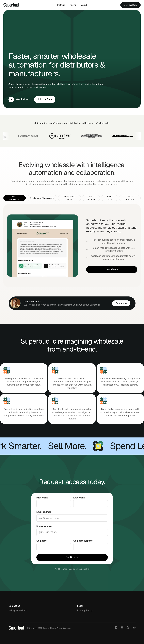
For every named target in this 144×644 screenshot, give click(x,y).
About (84, 5)
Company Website (83, 547)
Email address (44, 518)
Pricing (73, 5)
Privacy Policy (85, 610)
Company (41, 547)
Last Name (79, 504)
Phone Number (44, 532)
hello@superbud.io (18, 610)
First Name (42, 504)
